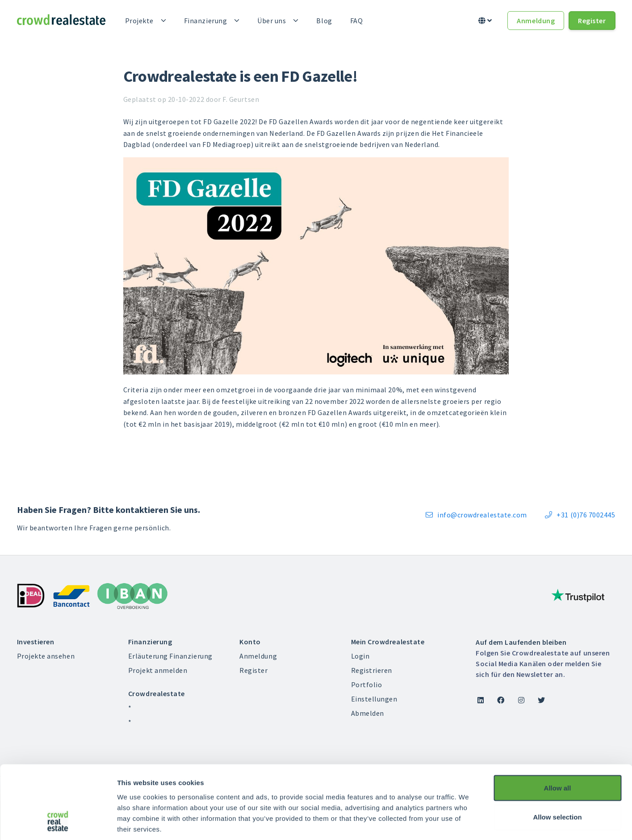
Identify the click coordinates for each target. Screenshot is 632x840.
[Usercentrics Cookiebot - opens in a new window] (58, 823)
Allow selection (557, 752)
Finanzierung (205, 21)
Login (360, 656)
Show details (469, 822)
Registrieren (372, 670)
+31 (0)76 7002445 (580, 515)
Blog (324, 21)
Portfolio (367, 685)
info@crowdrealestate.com (476, 515)
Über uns (272, 21)
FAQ (357, 21)
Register (592, 21)
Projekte (139, 21)
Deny (558, 781)
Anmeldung (536, 21)
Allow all (558, 723)
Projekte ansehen (46, 656)
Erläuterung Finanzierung (170, 656)
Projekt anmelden (158, 670)
